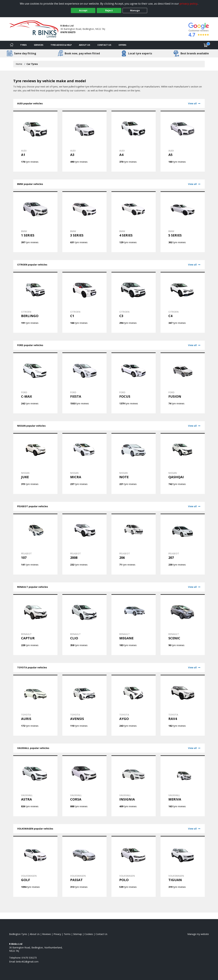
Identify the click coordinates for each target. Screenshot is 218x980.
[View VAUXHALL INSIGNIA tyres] (134, 786)
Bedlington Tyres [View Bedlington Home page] (18, 934)
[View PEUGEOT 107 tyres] (35, 544)
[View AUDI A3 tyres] (84, 141)
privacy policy (189, 4)
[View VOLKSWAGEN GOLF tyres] (35, 866)
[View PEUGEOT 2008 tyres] (84, 544)
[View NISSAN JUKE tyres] (35, 463)
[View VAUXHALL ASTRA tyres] (35, 786)
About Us (85, 45)
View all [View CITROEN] (194, 265)
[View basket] (206, 45)
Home (19, 64)
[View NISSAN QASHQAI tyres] (183, 463)
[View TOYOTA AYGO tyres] (134, 705)
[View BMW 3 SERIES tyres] (84, 222)
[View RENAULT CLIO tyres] (84, 625)
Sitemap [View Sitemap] (77, 934)
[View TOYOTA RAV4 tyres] (183, 705)
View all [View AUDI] (194, 103)
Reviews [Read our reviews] (47, 934)
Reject (109, 10)
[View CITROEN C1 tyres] (84, 302)
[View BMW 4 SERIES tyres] (134, 222)
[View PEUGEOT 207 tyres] (183, 544)
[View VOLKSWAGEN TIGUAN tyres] (183, 866)
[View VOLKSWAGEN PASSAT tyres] (84, 866)
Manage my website (198, 934)
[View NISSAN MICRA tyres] (84, 463)
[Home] (12, 45)
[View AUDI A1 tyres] (35, 141)
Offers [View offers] (122, 45)
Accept (83, 10)
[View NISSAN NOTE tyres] (134, 463)
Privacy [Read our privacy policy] (57, 934)
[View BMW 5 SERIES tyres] (183, 222)
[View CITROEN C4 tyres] (183, 302)
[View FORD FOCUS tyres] (134, 383)
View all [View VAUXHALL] (194, 748)
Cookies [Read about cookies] (89, 934)
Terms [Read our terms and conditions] (67, 934)
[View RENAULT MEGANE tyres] (134, 625)
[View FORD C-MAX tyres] (35, 383)
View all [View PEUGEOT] (194, 506)
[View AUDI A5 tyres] (183, 141)
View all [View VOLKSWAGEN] (194, 829)
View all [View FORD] (194, 345)
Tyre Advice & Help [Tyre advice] (61, 45)
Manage (135, 10)
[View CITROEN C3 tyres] (134, 302)
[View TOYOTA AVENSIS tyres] (84, 705)
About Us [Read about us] (35, 934)
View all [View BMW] (194, 184)
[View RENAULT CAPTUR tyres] (35, 625)
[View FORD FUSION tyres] (183, 383)
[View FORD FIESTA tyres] (84, 383)
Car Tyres (32, 64)
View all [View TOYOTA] (194, 667)
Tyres (23, 45)
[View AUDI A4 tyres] (134, 141)
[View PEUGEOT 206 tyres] (134, 544)
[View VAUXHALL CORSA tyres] (84, 786)
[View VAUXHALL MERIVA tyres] (183, 786)
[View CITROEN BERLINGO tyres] (35, 302)
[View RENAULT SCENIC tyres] (183, 625)
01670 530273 (68, 32)
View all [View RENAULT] (194, 587)
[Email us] (27, 962)
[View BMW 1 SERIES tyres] (35, 222)
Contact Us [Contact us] (104, 45)
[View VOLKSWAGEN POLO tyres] (134, 866)
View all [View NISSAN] (194, 426)
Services (39, 45)
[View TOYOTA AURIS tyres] (35, 705)
